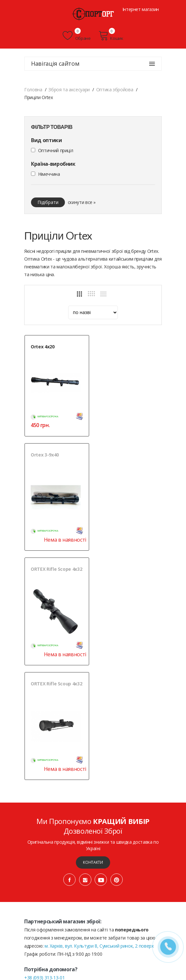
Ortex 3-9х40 (117, 347)
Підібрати (48, 202)
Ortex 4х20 (43, 347)
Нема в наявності (137, 432)
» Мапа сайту (111, 934)
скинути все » (82, 202)
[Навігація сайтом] (152, 64)
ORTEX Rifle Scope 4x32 (56, 461)
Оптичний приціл (56, 150)
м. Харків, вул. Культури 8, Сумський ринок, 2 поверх (99, 723)
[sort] (93, 312)
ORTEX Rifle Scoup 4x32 (129, 461)
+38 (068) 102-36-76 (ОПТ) (51, 763)
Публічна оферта (42, 926)
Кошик (111, 36)
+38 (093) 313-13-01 (44, 755)
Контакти (93, 639)
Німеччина (49, 174)
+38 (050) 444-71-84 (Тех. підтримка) (62, 771)
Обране (77, 36)
